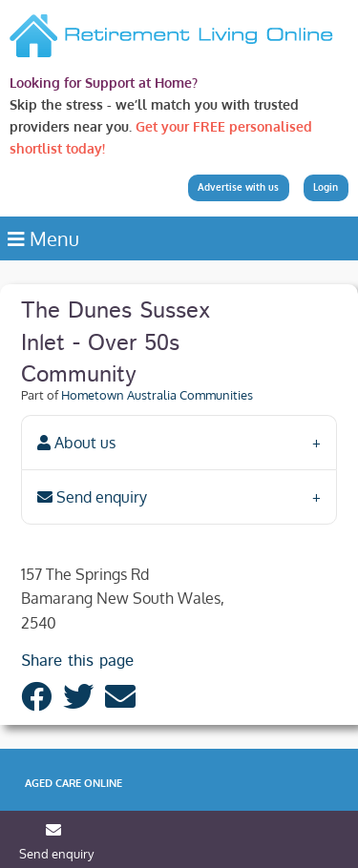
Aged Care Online (74, 783)
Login (326, 187)
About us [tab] (76, 443)
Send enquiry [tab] (92, 497)
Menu (43, 238)
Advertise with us (238, 187)
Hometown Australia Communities (157, 395)
